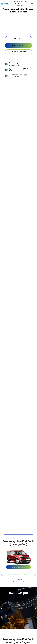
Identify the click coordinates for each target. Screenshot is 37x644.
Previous (2, 574)
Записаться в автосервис (18, 567)
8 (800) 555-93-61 (21, 3)
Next (35, 574)
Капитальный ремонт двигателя (18, 574)
